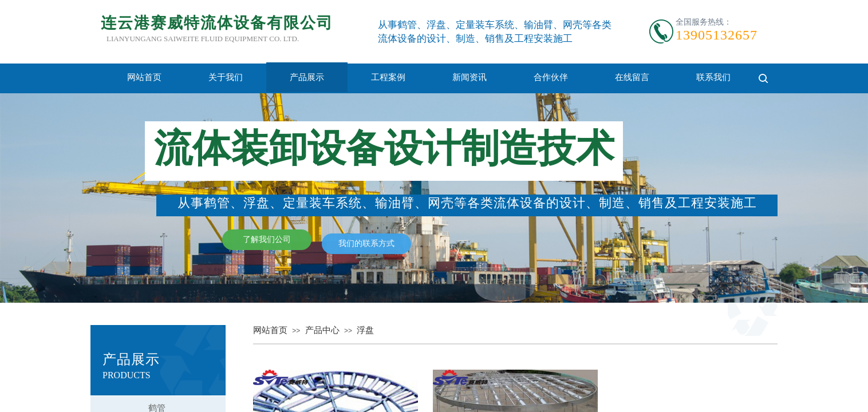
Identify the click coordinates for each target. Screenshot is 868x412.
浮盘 (365, 330)
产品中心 (322, 330)
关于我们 (226, 77)
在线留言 (632, 77)
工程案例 (388, 77)
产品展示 (307, 77)
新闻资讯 (469, 77)
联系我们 (713, 77)
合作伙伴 (551, 77)
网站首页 (144, 77)
